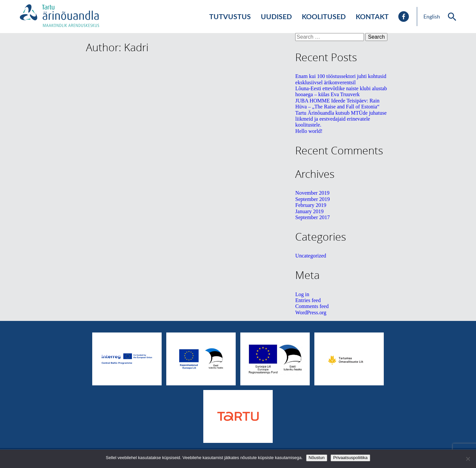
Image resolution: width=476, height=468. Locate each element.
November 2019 (312, 193)
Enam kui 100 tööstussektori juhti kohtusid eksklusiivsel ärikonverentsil (341, 79)
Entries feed (308, 300)
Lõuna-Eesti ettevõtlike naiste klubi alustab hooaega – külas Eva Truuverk (341, 91)
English (432, 17)
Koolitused (324, 16)
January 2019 (309, 211)
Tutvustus (230, 16)
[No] (468, 459)
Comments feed (312, 306)
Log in (302, 294)
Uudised (276, 16)
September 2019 (312, 199)
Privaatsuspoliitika (350, 458)
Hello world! (309, 131)
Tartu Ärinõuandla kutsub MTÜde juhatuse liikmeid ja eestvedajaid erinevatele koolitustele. (341, 119)
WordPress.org (311, 312)
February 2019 (311, 205)
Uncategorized (311, 256)
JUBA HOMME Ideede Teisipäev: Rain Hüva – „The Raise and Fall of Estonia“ (337, 104)
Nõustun (317, 458)
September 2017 (312, 217)
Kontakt (372, 16)
